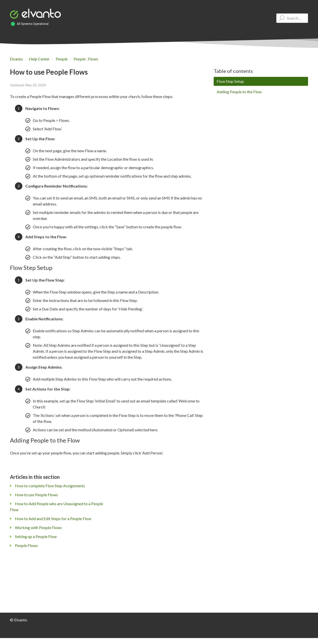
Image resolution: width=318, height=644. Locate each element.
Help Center (39, 59)
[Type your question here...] (292, 18)
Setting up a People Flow (36, 536)
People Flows (26, 545)
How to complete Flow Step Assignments (50, 486)
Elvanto (16, 59)
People (62, 59)
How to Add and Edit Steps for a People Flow (53, 519)
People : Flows (86, 59)
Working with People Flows (38, 527)
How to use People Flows (36, 495)
